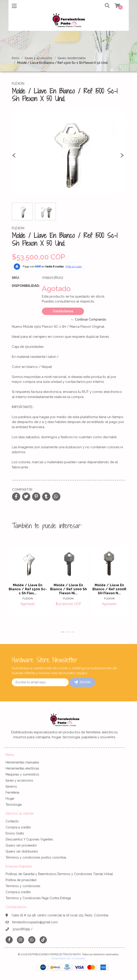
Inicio (16, 58)
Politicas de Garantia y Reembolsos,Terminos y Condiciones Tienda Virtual (59, 874)
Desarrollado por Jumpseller (68, 958)
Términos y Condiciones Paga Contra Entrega (38, 898)
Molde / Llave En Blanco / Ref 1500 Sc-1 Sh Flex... (28, 589)
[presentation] (14, 157)
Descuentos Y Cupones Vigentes (29, 839)
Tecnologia (14, 805)
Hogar (10, 799)
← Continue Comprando (89, 319)
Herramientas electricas (22, 768)
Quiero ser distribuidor (22, 851)
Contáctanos (63, 311)
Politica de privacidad (21, 880)
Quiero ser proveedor (21, 845)
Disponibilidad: (25, 286)
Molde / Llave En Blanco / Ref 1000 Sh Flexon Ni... (68, 589)
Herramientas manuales (22, 762)
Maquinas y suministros (22, 774)
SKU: (16, 278)
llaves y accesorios (39, 58)
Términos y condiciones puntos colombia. (36, 857)
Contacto (12, 821)
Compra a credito (18, 827)
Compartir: (22, 490)
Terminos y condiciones (23, 886)
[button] (104, 6)
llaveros (11, 786)
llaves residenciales (72, 58)
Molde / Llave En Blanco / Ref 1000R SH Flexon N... (109, 589)
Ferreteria (12, 792)
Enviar (82, 682)
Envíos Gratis (15, 833)
